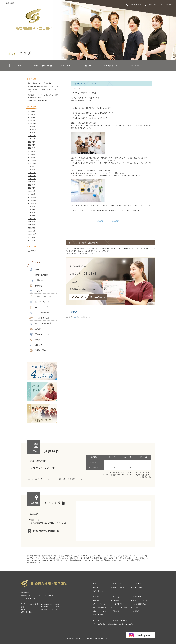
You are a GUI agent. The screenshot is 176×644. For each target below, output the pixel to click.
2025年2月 (32, 154)
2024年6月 (32, 179)
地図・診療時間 (110, 66)
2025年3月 (32, 151)
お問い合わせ (98, 591)
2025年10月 (32, 130)
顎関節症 (36, 340)
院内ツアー (66, 66)
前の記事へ (101, 221)
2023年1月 (32, 231)
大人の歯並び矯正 (39, 313)
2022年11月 (32, 237)
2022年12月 (32, 234)
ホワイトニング (38, 307)
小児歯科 (36, 291)
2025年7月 (32, 139)
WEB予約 (169, 5)
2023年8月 (32, 210)
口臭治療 (36, 345)
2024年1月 (32, 194)
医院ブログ (32, 251)
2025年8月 (32, 136)
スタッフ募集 (133, 66)
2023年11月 (32, 200)
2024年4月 (32, 185)
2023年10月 (32, 203)
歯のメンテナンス (39, 334)
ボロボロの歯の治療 (40, 323)
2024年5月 (32, 182)
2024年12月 (32, 160)
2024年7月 (32, 176)
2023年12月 (32, 197)
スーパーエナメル (39, 302)
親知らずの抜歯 (38, 275)
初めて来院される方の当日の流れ (40, 83)
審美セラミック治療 (40, 296)
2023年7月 (32, 213)
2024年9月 (32, 170)
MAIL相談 (154, 5)
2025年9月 (32, 133)
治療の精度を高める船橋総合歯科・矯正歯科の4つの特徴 (113, 624)
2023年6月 (32, 216)
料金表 (88, 66)
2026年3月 (32, 114)
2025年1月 (32, 157)
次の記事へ (116, 221)
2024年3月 (32, 188)
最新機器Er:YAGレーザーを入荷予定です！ (43, 86)
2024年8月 (32, 173)
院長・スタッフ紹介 (43, 66)
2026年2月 (32, 117)
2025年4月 (32, 148)
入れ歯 (35, 329)
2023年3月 (32, 225)
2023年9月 (32, 207)
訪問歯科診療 (38, 350)
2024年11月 (32, 163)
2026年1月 (32, 120)
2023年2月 (32, 228)
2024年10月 (32, 167)
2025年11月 (32, 127)
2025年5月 (32, 145)
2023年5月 (32, 219)
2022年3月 (32, 240)
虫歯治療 (97, 597)
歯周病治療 (37, 280)
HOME (21, 66)
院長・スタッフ (119, 584)
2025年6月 (32, 142)
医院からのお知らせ (120, 621)
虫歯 (34, 270)
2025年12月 (32, 123)
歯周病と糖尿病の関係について (39, 101)
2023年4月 (32, 222)
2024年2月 (32, 191)
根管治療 (36, 286)
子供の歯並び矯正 (39, 318)
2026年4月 (32, 111)
